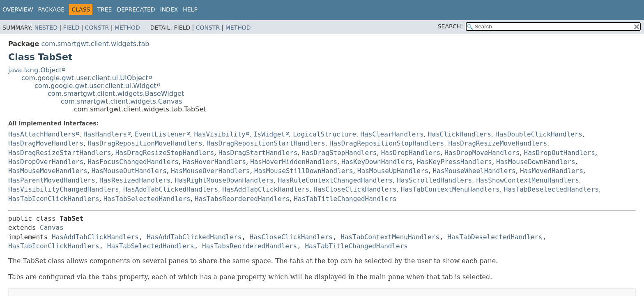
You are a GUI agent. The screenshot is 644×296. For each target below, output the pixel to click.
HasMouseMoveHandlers (48, 171)
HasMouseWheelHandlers (474, 171)
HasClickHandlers (460, 134)
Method (127, 28)
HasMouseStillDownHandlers (304, 171)
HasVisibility (220, 134)
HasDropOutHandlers (560, 153)
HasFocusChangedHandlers (133, 162)
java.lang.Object (35, 70)
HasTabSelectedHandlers (147, 199)
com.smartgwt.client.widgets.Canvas (122, 101)
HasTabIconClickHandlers (54, 199)
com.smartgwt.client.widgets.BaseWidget (116, 94)
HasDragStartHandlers (258, 153)
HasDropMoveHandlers (482, 153)
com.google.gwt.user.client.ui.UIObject (85, 78)
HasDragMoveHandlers (46, 143)
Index (169, 9)
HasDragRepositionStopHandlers (387, 143)
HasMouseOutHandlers (129, 171)
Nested (46, 28)
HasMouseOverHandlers (210, 171)
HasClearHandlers (392, 134)
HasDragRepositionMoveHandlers (145, 143)
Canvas (52, 228)
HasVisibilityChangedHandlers (64, 189)
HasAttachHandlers (42, 134)
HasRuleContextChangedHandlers (335, 180)
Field (71, 28)
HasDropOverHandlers (46, 162)
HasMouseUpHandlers (393, 171)
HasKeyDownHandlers (377, 162)
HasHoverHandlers (214, 162)
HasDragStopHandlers (339, 153)
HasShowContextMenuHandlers (527, 180)
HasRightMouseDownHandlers (224, 180)
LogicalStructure (324, 134)
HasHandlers (105, 134)
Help (190, 9)
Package (52, 9)
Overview (18, 9)
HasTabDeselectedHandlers (551, 189)
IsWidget (269, 134)
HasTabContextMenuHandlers (450, 189)
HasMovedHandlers (552, 171)
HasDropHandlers (411, 153)
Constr (97, 28)
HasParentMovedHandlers (52, 180)
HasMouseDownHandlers (536, 162)
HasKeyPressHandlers (454, 162)
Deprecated (136, 9)
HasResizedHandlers (135, 180)
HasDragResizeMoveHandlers (498, 143)
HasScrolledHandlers (434, 180)
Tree (104, 9)
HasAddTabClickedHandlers (171, 189)
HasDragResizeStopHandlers (165, 153)
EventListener (160, 134)
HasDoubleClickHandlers (539, 134)
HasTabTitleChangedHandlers (345, 199)
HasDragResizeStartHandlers (60, 153)
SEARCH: (450, 26)
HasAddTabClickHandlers (266, 189)
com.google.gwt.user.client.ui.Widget (95, 86)
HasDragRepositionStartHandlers (266, 143)
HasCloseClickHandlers (355, 189)
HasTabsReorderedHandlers (242, 199)
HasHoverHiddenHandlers (294, 162)
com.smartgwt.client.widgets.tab (95, 44)
